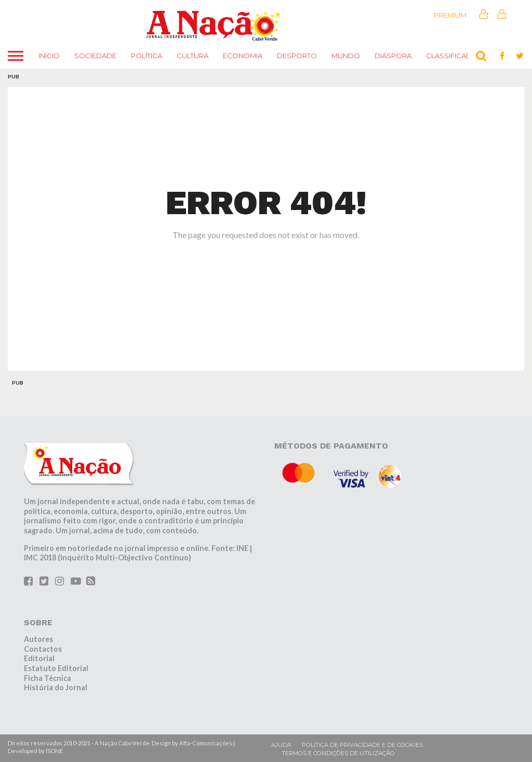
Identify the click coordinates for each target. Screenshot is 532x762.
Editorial (39, 658)
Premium (450, 15)
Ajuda (281, 745)
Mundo (346, 56)
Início (49, 56)
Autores (38, 639)
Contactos (43, 649)
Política (147, 56)
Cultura (192, 56)
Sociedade (95, 56)
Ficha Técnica (48, 678)
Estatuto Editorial (56, 668)
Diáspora (393, 56)
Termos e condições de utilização (338, 753)
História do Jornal (56, 687)
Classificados (454, 56)
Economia (243, 56)
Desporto (297, 56)
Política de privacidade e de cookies (362, 745)
